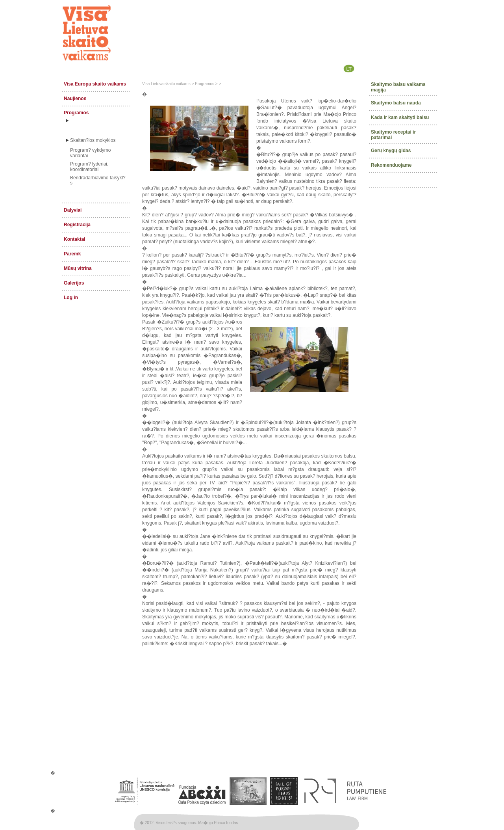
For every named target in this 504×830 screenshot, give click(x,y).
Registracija (77, 225)
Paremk (72, 254)
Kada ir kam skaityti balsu (400, 117)
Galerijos (74, 283)
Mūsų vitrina (78, 268)
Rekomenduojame (391, 165)
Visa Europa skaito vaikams (95, 84)
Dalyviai (73, 210)
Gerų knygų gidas (391, 150)
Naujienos (75, 99)
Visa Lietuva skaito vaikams (166, 84)
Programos (76, 113)
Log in (71, 298)
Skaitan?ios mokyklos (93, 140)
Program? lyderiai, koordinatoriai (89, 167)
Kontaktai (75, 239)
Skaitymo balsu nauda (396, 103)
